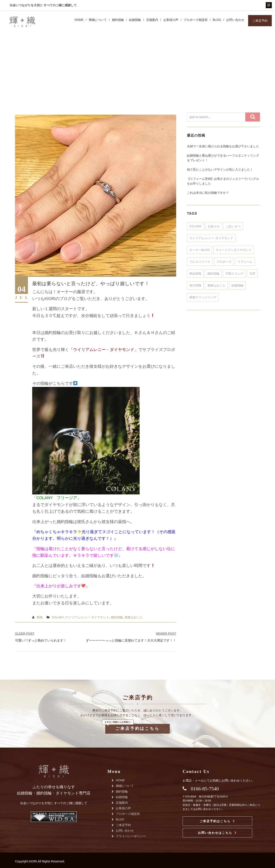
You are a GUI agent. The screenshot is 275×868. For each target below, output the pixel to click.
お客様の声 (170, 20)
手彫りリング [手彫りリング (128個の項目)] (234, 274)
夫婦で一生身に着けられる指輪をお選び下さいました (223, 146)
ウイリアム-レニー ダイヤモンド (87, 617)
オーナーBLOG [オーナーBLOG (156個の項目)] (199, 250)
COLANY (58, 617)
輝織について (97, 20)
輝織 (40, 617)
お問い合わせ (234, 20)
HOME (78, 20)
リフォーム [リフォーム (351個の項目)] (245, 262)
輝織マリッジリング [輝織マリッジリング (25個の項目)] (203, 297)
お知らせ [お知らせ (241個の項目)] (214, 226)
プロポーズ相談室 (195, 20)
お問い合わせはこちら (215, 833)
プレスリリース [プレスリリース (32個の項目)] (200, 262)
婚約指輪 (117, 20)
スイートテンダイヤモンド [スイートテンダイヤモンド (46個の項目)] (234, 250)
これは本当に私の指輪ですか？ (208, 193)
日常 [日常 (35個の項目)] (252, 274)
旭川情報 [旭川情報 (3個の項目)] (195, 285)
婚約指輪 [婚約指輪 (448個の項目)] (213, 274)
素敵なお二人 (134, 617)
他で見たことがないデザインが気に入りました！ (220, 169)
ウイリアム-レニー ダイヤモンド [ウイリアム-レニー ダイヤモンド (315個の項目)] (211, 238)
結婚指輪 (134, 20)
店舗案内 (151, 20)
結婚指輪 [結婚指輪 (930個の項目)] (237, 285)
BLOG (216, 20)
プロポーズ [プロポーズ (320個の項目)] (224, 262)
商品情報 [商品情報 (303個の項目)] (195, 274)
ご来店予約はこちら (137, 717)
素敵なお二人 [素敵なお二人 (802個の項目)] (216, 285)
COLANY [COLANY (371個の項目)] (196, 226)
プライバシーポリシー (131, 836)
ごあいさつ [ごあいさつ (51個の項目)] (233, 226)
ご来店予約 (123, 825)
